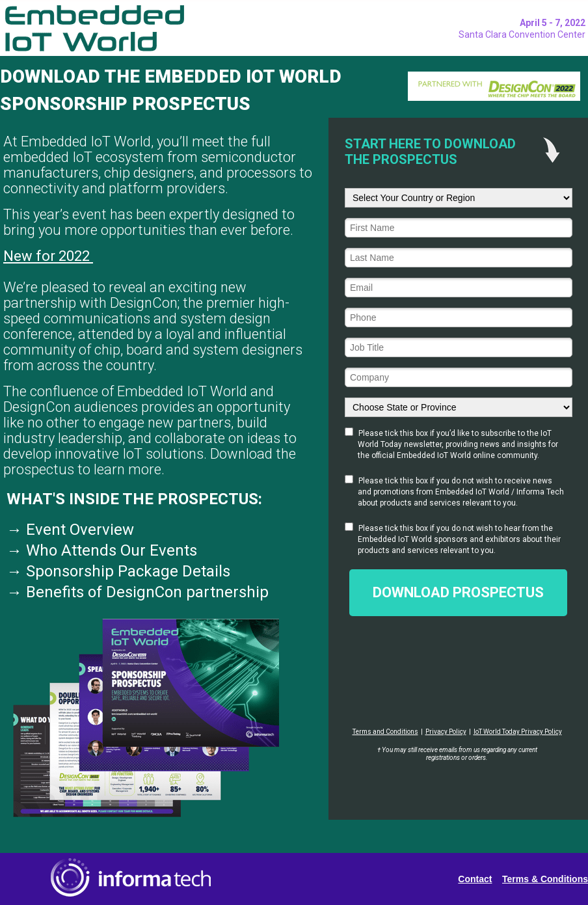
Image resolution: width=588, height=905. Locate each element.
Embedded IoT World (395, 539)
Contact (475, 879)
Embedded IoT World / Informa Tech (500, 492)
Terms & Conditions (545, 879)
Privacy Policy (446, 732)
